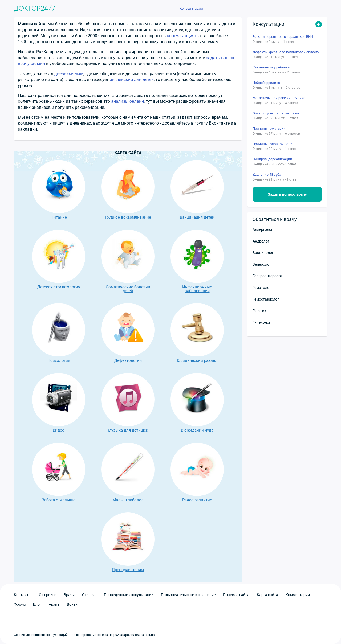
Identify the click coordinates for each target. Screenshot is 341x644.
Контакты (23, 595)
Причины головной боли (273, 144)
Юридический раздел (197, 333)
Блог (37, 604)
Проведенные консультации (129, 595)
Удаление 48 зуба (267, 175)
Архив (54, 604)
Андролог (261, 241)
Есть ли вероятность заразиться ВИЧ (283, 37)
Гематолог (262, 288)
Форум (20, 604)
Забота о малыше (59, 472)
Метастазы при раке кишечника (279, 98)
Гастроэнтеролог (267, 276)
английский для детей (132, 79)
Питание (59, 190)
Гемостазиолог (266, 299)
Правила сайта (236, 595)
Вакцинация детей (197, 190)
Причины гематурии (269, 128)
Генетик (259, 311)
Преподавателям (128, 542)
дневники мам (69, 74)
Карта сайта (267, 595)
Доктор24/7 (34, 9)
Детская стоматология (59, 259)
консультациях (182, 36)
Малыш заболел (128, 472)
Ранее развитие (197, 472)
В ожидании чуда (197, 403)
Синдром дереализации (272, 159)
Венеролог (262, 264)
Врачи (69, 595)
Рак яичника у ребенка (271, 67)
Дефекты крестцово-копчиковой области (286, 52)
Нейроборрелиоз (266, 83)
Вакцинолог (263, 253)
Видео (59, 403)
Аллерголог (263, 229)
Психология (59, 333)
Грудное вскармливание (128, 190)
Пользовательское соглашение (188, 595)
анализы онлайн (127, 101)
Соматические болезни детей (128, 261)
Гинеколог (262, 322)
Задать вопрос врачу (287, 194)
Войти (72, 604)
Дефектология (128, 333)
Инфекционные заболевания (197, 261)
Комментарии (298, 595)
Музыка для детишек (128, 403)
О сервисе (48, 595)
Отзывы (89, 595)
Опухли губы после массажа (276, 113)
